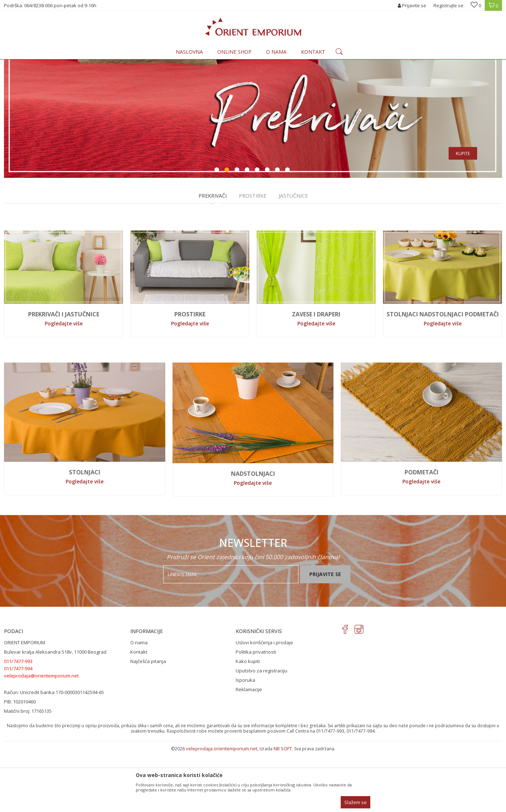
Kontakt (139, 711)
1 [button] (218, 230)
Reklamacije (249, 749)
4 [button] (248, 230)
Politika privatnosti (256, 711)
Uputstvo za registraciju (261, 730)
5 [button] (258, 230)
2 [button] (228, 230)
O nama (139, 702)
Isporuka (245, 739)
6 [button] (268, 230)
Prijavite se (325, 634)
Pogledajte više (64, 383)
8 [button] (288, 230)
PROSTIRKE (253, 255)
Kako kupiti (248, 721)
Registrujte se (448, 5)
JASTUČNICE (293, 255)
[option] (253, 148)
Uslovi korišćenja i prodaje (264, 702)
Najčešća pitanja (148, 721)
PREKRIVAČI (213, 255)
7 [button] (278, 230)
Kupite (463, 213)
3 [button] (238, 230)
